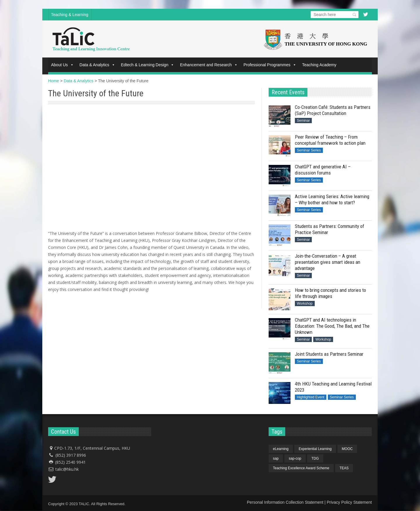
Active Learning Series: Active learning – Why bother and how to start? (332, 199)
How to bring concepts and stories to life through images (330, 293)
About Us (62, 65)
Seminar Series (309, 150)
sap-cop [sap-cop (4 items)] (295, 458)
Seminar (303, 121)
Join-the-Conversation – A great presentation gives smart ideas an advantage (328, 262)
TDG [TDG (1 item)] (315, 458)
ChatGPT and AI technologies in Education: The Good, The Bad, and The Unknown (332, 326)
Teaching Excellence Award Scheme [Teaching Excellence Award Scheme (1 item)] (301, 468)
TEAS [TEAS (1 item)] (344, 468)
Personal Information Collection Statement (285, 502)
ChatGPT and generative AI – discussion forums (323, 170)
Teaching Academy (319, 65)
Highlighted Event (311, 397)
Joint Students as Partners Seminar (329, 354)
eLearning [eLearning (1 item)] (281, 449)
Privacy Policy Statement (349, 502)
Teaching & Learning (70, 15)
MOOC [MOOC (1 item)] (347, 449)
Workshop (305, 304)
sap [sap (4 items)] (276, 458)
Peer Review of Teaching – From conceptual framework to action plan (330, 140)
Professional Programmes (270, 65)
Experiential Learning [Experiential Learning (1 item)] (315, 449)
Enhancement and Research (209, 65)
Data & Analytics (97, 65)
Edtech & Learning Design (148, 65)
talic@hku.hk (67, 469)
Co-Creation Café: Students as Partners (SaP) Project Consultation (333, 110)
